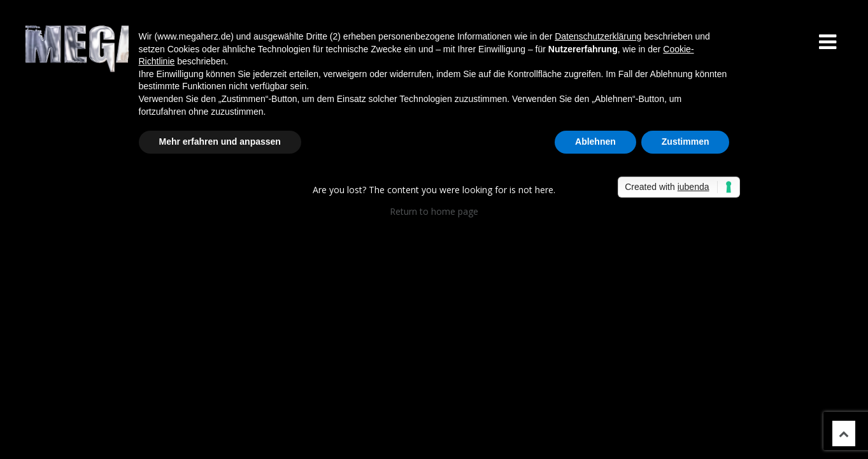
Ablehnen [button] (595, 142)
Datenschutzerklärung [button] (598, 36)
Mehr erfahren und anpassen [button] (220, 142)
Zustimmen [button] (686, 142)
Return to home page (434, 211)
